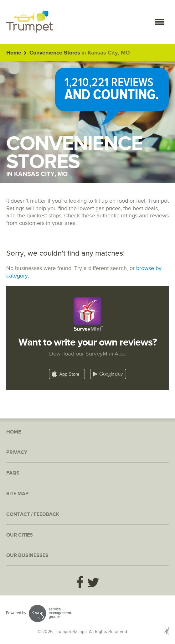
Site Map (17, 494)
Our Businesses (27, 556)
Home (14, 53)
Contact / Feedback (33, 514)
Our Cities (20, 535)
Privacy (17, 452)
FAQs (13, 473)
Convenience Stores (55, 53)
